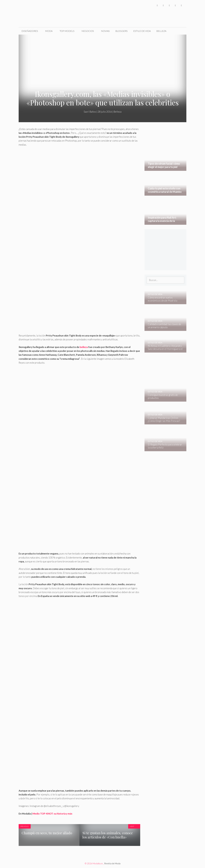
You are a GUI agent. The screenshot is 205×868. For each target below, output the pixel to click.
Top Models (67, 31)
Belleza (161, 31)
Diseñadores (30, 31)
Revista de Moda (112, 863)
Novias (105, 31)
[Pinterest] (181, 5)
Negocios (88, 31)
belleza (84, 347)
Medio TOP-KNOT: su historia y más (52, 814)
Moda (49, 31)
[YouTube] (175, 5)
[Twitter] (163, 5)
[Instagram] (169, 5)
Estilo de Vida (142, 31)
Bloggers (121, 31)
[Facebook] (157, 5)
